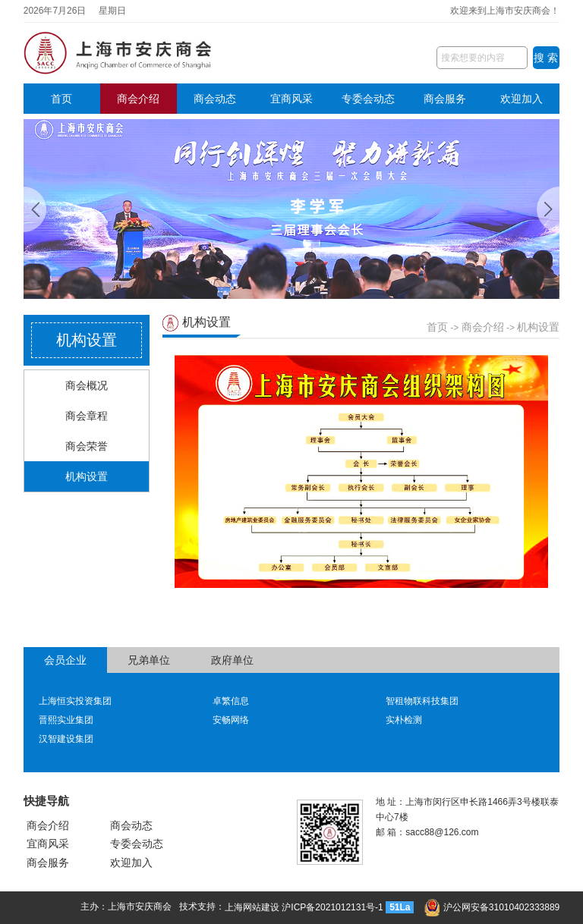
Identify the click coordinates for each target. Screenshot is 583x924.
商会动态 (215, 99)
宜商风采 (291, 99)
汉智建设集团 (66, 739)
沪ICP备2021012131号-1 (332, 907)
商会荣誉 (87, 446)
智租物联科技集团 (422, 701)
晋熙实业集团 (66, 720)
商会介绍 (138, 99)
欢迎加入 (522, 99)
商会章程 (87, 416)
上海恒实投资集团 (75, 701)
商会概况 (87, 385)
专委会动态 (368, 99)
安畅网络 (231, 720)
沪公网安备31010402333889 (492, 907)
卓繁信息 (231, 701)
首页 (61, 99)
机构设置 (87, 476)
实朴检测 (404, 720)
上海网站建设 (252, 907)
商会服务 (445, 99)
